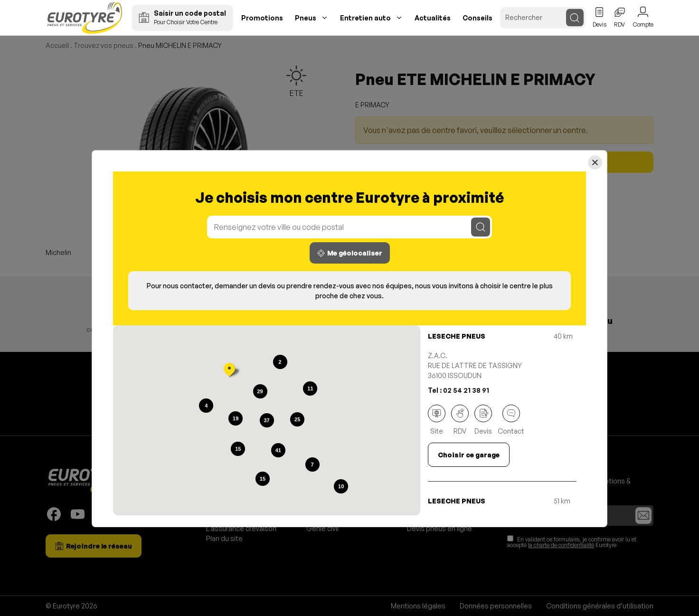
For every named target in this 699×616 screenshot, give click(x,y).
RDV (460, 420)
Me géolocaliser (350, 253)
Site (437, 420)
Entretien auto (365, 18)
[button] (229, 371)
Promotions (262, 18)
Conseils (477, 18)
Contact (511, 420)
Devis (483, 420)
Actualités (433, 18)
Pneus (306, 18)
